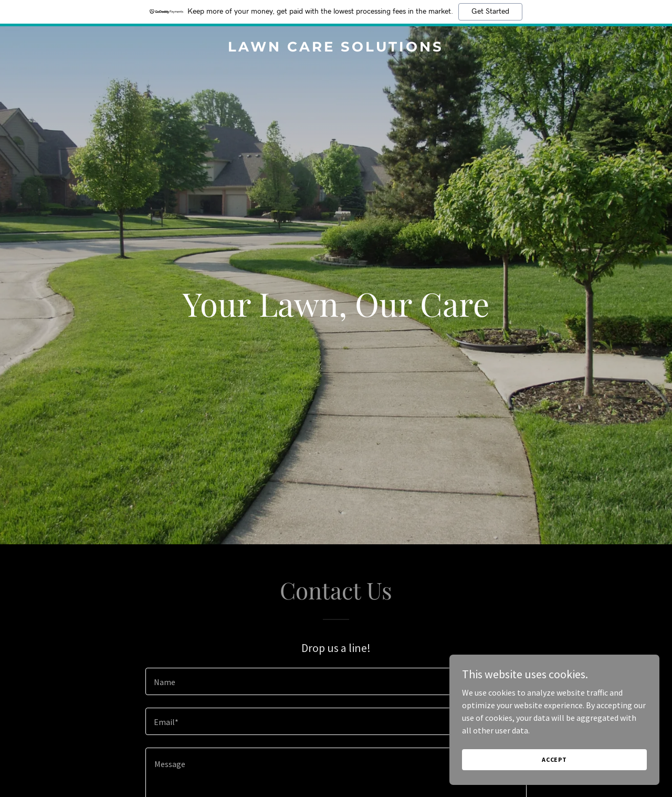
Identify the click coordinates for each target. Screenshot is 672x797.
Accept (554, 759)
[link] (336, 48)
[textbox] (336, 681)
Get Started (490, 12)
